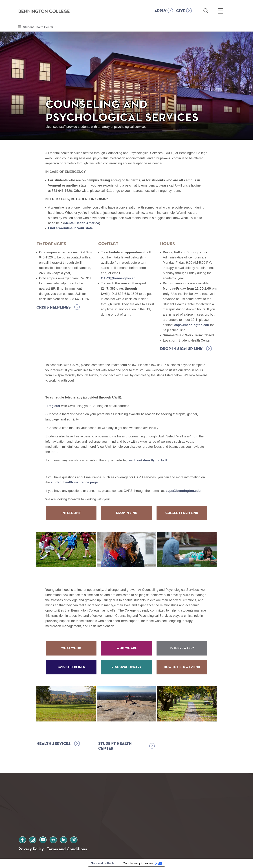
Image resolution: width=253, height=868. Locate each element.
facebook (22, 839)
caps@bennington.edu (192, 325)
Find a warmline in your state (71, 228)
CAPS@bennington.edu (119, 278)
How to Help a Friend (182, 667)
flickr (53, 839)
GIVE (181, 11)
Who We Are (127, 648)
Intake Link (71, 513)
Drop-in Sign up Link (181, 349)
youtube (43, 839)
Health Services (54, 744)
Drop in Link (127, 513)
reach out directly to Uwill (147, 460)
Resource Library (126, 667)
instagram (33, 839)
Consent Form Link (182, 513)
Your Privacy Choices (138, 863)
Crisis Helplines (54, 307)
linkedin (63, 839)
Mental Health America (82, 223)
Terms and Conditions (67, 849)
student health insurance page (74, 482)
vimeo (74, 839)
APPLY (160, 11)
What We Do (71, 648)
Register (54, 406)
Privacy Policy (31, 849)
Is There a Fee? (182, 648)
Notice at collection (104, 863)
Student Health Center (41, 27)
